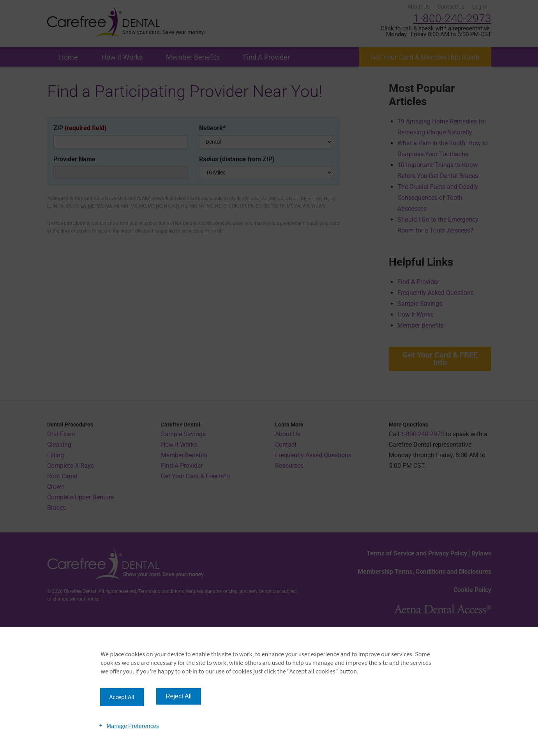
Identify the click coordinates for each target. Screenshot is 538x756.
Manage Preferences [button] (132, 726)
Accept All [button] (122, 697)
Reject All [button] (179, 696)
